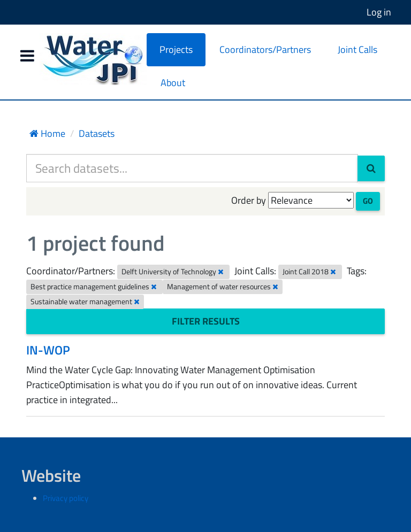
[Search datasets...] (192, 168)
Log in (379, 12)
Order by (249, 200)
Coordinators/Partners (265, 49)
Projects (176, 49)
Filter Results (206, 321)
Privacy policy (66, 498)
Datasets (97, 133)
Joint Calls (357, 49)
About (173, 83)
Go (368, 201)
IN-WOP (48, 350)
